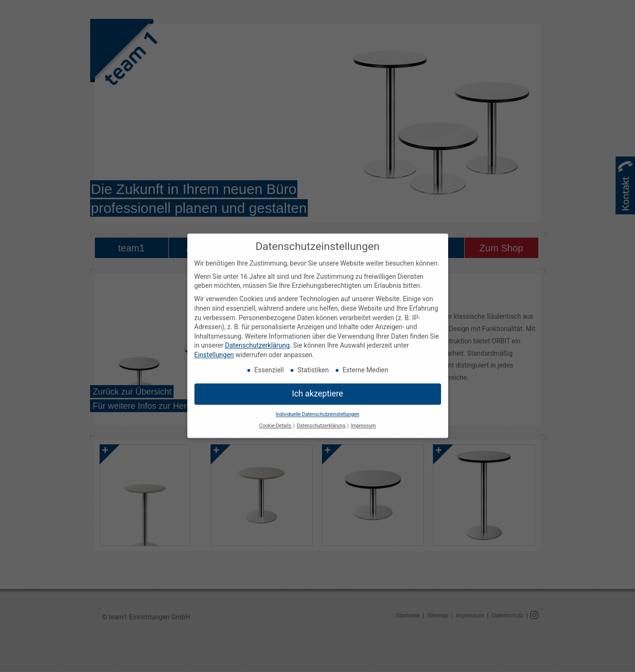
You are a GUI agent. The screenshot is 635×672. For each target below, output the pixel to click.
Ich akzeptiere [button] (317, 388)
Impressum (364, 420)
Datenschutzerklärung (257, 340)
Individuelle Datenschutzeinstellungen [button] (317, 409)
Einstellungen (214, 350)
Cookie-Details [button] (276, 420)
